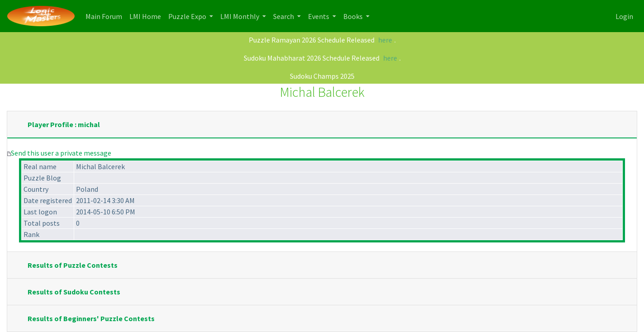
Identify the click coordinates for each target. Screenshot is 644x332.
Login (624, 16)
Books (354, 16)
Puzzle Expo (188, 16)
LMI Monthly (240, 16)
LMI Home (147, 16)
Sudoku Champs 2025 (322, 76)
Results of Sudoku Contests (74, 292)
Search (284, 16)
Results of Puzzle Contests (73, 265)
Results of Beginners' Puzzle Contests (91, 318)
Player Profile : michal (64, 124)
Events (319, 16)
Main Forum (106, 16)
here (385, 40)
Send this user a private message (61, 153)
